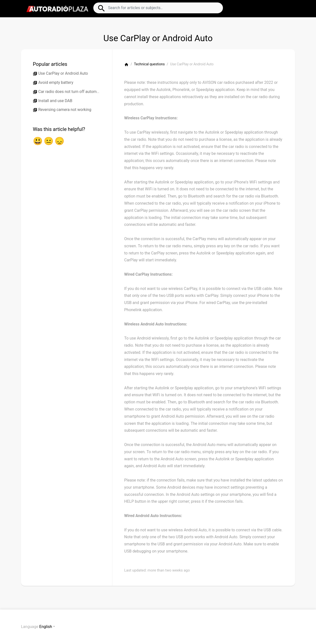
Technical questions (149, 64)
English (46, 627)
